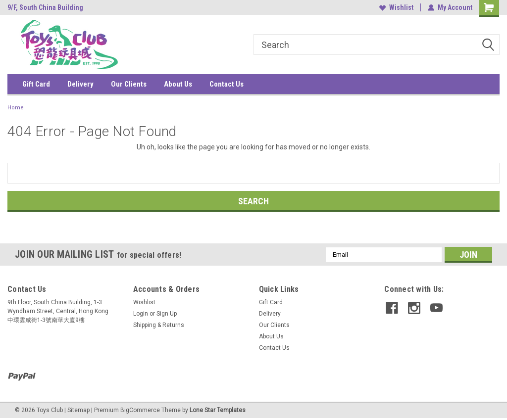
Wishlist (396, 7)
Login (141, 314)
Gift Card (36, 84)
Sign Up (167, 314)
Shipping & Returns (159, 325)
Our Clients (129, 84)
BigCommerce (140, 410)
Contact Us (227, 84)
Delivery (80, 84)
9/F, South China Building (45, 7)
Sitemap (78, 410)
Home (16, 108)
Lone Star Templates (218, 410)
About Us (178, 84)
